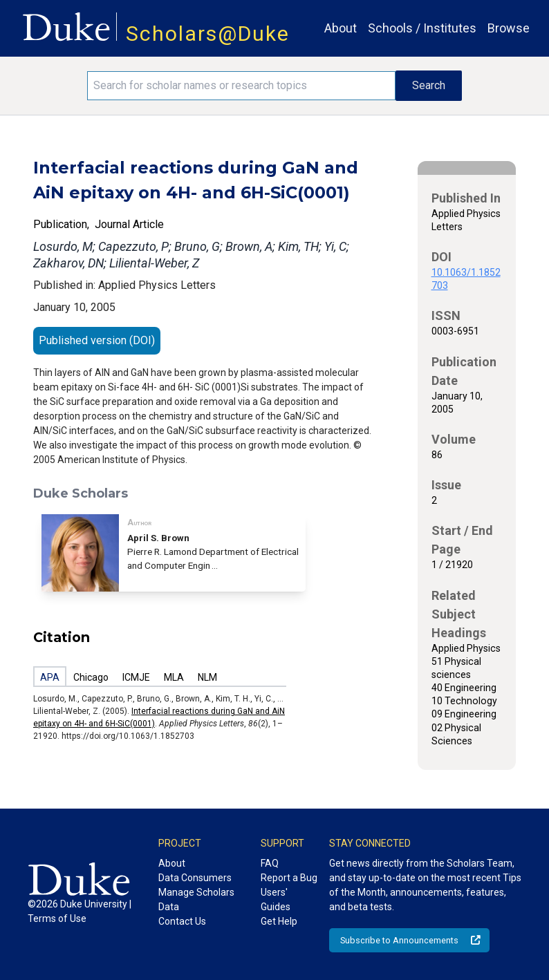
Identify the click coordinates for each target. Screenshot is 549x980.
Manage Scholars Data (196, 899)
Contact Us (182, 921)
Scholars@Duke (208, 34)
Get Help (279, 921)
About (341, 28)
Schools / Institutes (422, 28)
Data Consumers (195, 878)
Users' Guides (276, 899)
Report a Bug (289, 878)
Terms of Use (57, 918)
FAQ (270, 863)
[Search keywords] (242, 86)
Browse (509, 28)
